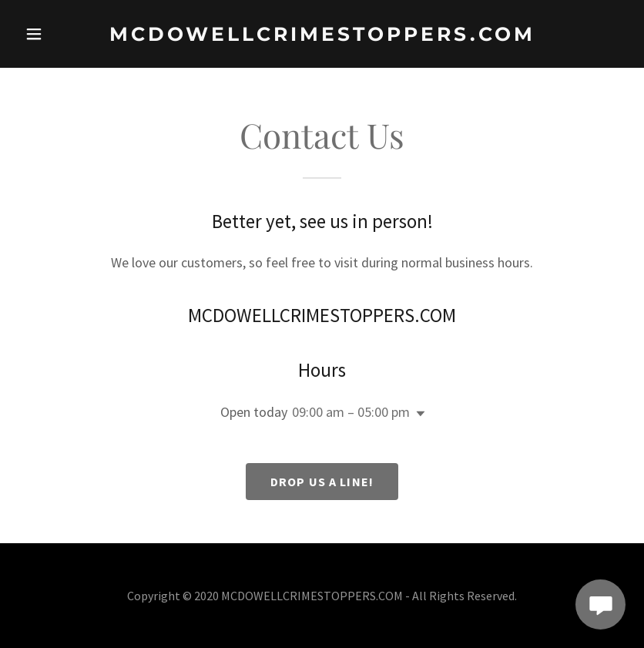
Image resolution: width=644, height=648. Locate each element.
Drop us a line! (322, 482)
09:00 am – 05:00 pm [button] (351, 412)
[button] (45, 34)
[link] (322, 36)
